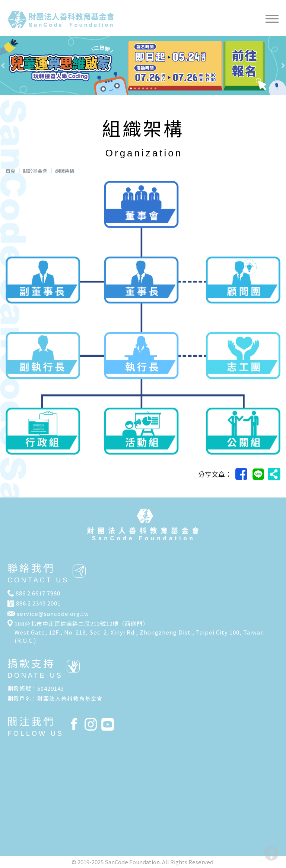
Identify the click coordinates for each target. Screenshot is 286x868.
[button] (21, 66)
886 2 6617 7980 (38, 593)
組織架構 (65, 171)
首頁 (10, 171)
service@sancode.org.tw (53, 613)
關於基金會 (35, 171)
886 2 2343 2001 (38, 603)
